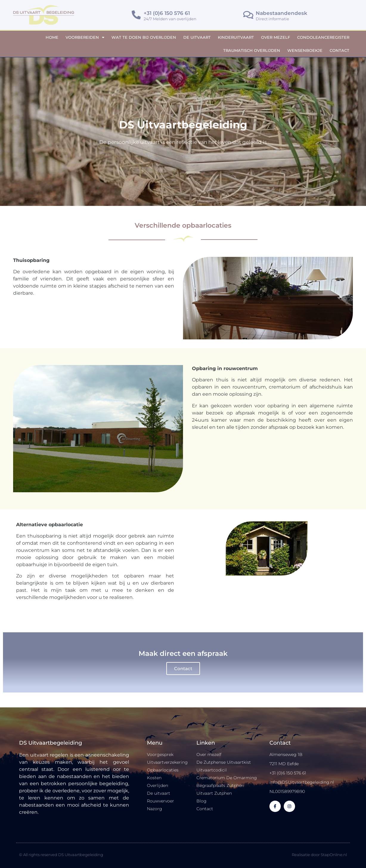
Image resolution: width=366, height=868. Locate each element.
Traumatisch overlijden (252, 50)
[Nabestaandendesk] (248, 15)
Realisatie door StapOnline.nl (319, 855)
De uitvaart (197, 37)
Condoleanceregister (323, 37)
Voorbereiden (85, 37)
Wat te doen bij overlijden (144, 37)
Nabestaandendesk (282, 13)
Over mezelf (276, 37)
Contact (339, 50)
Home (52, 37)
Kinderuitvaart (236, 37)
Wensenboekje (305, 50)
